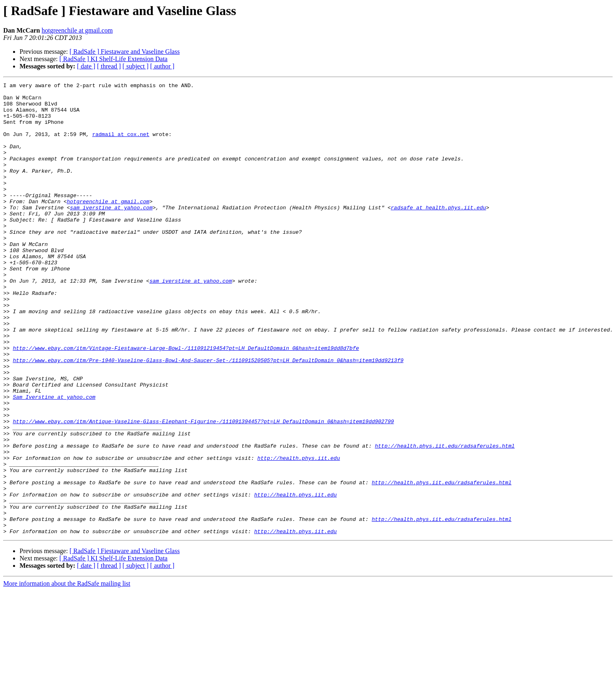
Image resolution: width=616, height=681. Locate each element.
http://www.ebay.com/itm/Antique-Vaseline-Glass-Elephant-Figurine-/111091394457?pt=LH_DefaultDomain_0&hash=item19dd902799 (203, 490)
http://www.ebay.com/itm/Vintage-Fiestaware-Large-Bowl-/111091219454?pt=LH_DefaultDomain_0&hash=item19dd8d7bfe (186, 402)
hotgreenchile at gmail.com (77, 30)
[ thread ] (109, 66)
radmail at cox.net (121, 145)
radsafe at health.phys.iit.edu (438, 233)
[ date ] (86, 66)
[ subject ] (136, 66)
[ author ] (162, 66)
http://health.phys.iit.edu (299, 534)
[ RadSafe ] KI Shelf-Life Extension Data (114, 59)
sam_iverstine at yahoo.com (111, 233)
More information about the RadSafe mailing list (67, 674)
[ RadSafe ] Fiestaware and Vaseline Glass (125, 52)
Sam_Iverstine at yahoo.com (54, 460)
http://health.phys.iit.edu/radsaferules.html (445, 519)
